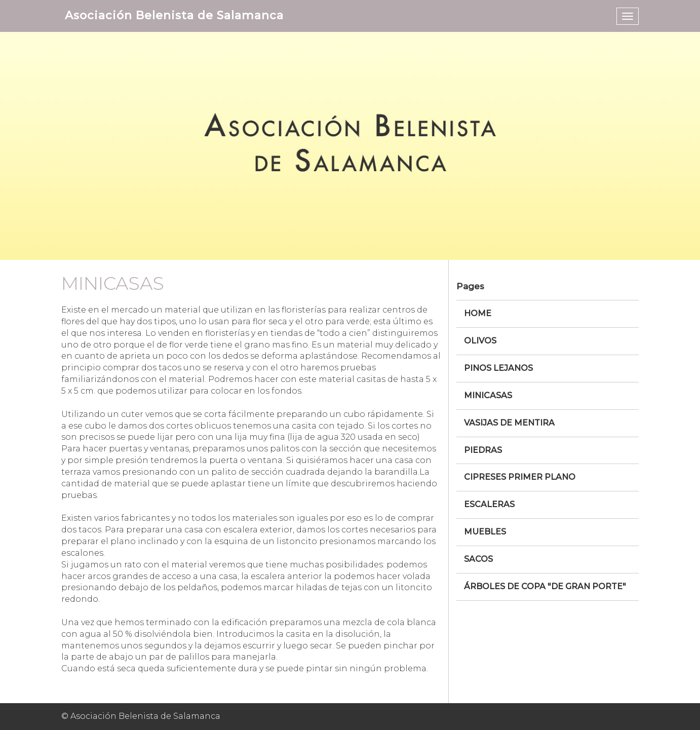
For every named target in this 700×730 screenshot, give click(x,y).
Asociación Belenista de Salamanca (174, 15)
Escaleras (489, 504)
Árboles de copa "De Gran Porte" (545, 586)
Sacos (478, 559)
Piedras (483, 450)
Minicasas (488, 395)
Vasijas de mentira (509, 423)
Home (478, 313)
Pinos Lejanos (498, 368)
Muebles (485, 532)
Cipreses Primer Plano (520, 477)
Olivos (480, 341)
